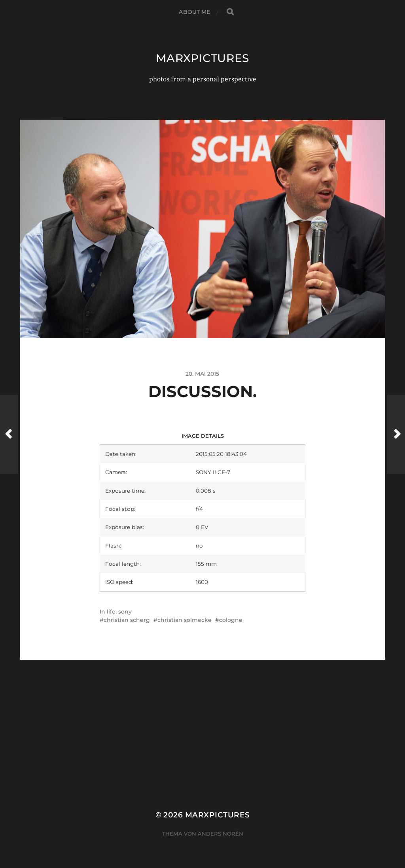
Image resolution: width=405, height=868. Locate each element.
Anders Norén (220, 834)
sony (125, 612)
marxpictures (202, 58)
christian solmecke (185, 620)
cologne (231, 620)
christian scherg (127, 620)
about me (194, 12)
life (111, 612)
